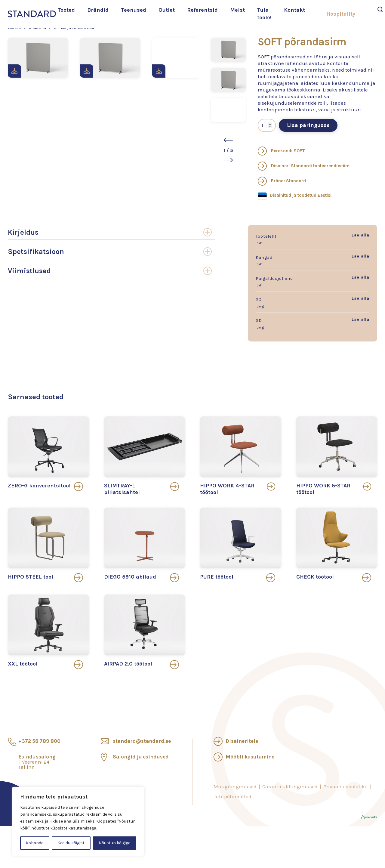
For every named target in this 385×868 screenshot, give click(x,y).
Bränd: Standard (282, 181)
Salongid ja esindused (141, 757)
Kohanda (35, 843)
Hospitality (341, 14)
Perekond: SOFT (281, 151)
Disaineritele (242, 741)
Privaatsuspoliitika (346, 786)
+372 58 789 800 (39, 741)
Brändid (98, 10)
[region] (78, 821)
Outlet (167, 10)
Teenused (134, 10)
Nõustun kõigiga (115, 843)
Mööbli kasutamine (250, 757)
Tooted (66, 10)
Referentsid (202, 10)
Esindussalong (37, 762)
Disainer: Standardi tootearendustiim (304, 166)
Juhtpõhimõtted (233, 796)
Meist (237, 10)
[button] (228, 140)
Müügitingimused (235, 786)
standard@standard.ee (142, 741)
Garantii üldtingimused (290, 786)
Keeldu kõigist (71, 843)
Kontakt (294, 10)
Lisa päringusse (308, 125)
